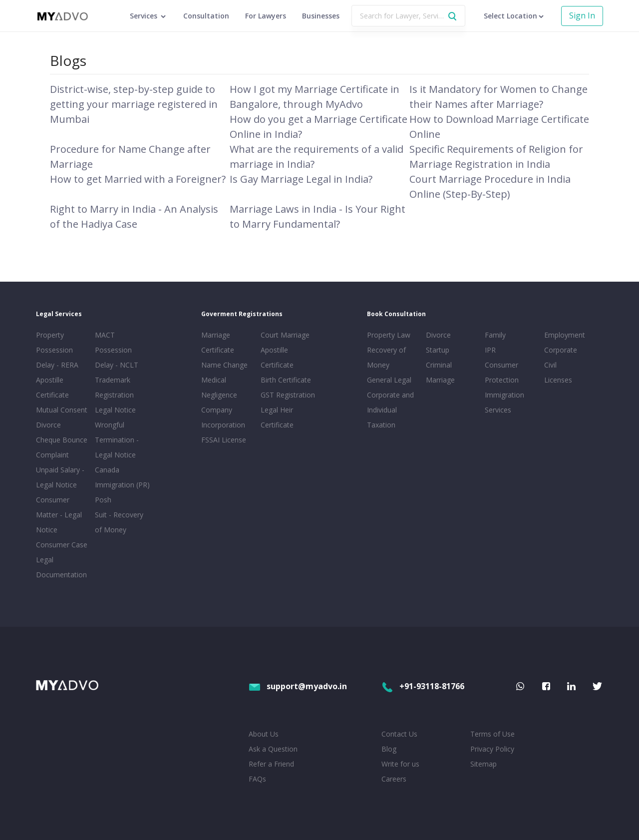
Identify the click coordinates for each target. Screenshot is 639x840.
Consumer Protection (502, 372)
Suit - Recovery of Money (119, 522)
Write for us (400, 764)
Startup (438, 350)
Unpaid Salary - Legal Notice (60, 477)
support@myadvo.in (298, 686)
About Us (264, 734)
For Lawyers (266, 16)
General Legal (389, 380)
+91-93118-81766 (423, 686)
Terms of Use (492, 734)
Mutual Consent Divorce (62, 417)
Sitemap (483, 764)
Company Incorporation (223, 417)
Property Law (389, 335)
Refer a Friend (271, 764)
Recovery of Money (386, 357)
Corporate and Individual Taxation (390, 410)
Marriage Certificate (218, 342)
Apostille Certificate (52, 387)
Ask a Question (273, 749)
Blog (389, 749)
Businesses (321, 16)
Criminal (439, 365)
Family (495, 335)
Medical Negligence (219, 387)
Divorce (438, 335)
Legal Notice (115, 410)
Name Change (224, 365)
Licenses (558, 380)
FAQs (257, 779)
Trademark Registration (114, 387)
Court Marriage (285, 335)
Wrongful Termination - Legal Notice (117, 440)
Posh (103, 500)
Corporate (561, 350)
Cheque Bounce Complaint (62, 447)
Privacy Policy (492, 749)
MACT (105, 335)
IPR (490, 350)
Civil (550, 365)
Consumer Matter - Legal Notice (59, 515)
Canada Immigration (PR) (122, 477)
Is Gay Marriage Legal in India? (301, 179)
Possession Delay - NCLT (117, 357)
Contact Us (399, 734)
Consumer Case (62, 545)
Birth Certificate (286, 380)
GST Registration (288, 395)
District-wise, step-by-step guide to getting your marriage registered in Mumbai (134, 104)
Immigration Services (504, 402)
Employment (565, 335)
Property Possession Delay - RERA (57, 350)
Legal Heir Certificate (277, 417)
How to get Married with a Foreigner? (138, 179)
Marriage (440, 380)
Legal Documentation (61, 567)
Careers (394, 779)
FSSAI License (224, 440)
